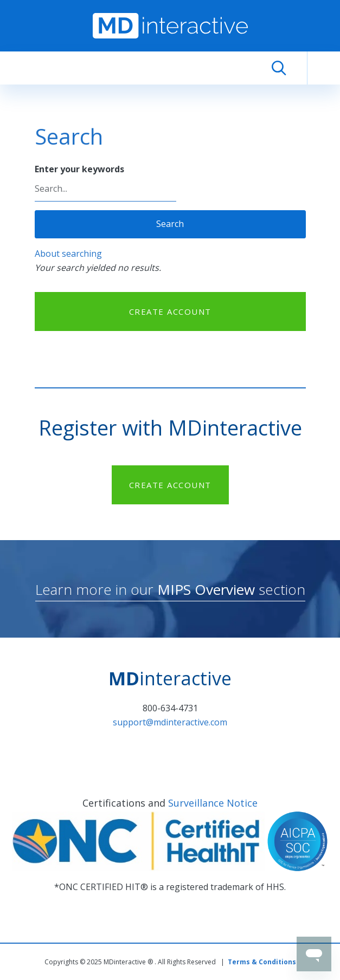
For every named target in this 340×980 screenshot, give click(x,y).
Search (170, 224)
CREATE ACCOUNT (170, 311)
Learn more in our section (170, 589)
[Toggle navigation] (324, 68)
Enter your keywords (79, 169)
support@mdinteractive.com (170, 722)
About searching (68, 254)
